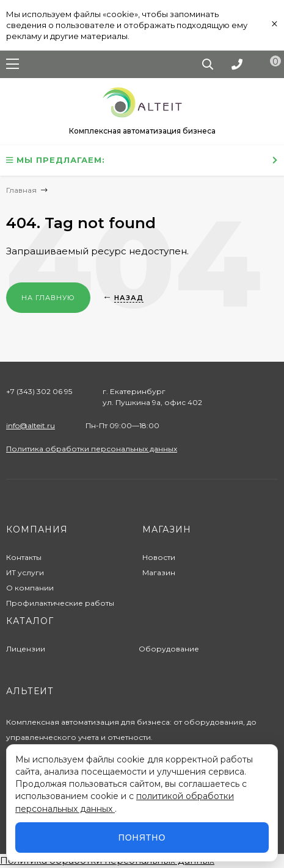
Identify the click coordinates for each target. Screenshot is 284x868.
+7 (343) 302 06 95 (39, 391)
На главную (48, 298)
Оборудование (169, 649)
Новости (159, 557)
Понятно (142, 838)
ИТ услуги (25, 572)
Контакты (24, 557)
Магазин (159, 572)
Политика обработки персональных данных (92, 449)
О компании (30, 588)
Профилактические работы (60, 603)
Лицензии (26, 649)
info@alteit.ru (31, 425)
